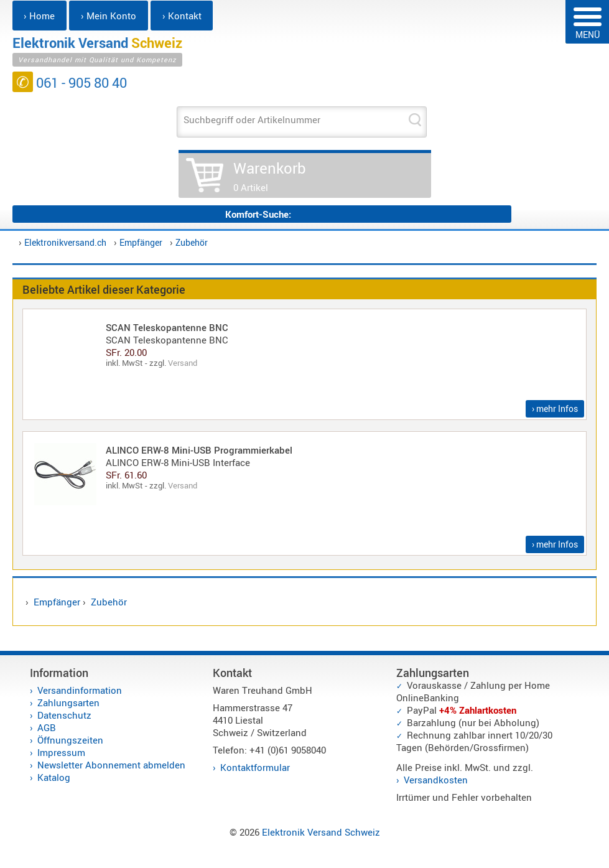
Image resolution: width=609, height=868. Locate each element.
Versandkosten (436, 780)
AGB (47, 727)
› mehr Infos (555, 408)
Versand (183, 363)
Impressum (61, 752)
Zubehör (192, 242)
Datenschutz (64, 715)
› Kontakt (182, 16)
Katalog (54, 777)
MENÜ (588, 24)
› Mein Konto (109, 16)
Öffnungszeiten (70, 740)
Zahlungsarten (68, 702)
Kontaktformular (255, 767)
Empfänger (141, 242)
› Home (39, 16)
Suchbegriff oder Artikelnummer (252, 119)
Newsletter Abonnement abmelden (111, 765)
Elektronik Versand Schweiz (321, 832)
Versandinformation (80, 690)
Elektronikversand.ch (65, 242)
